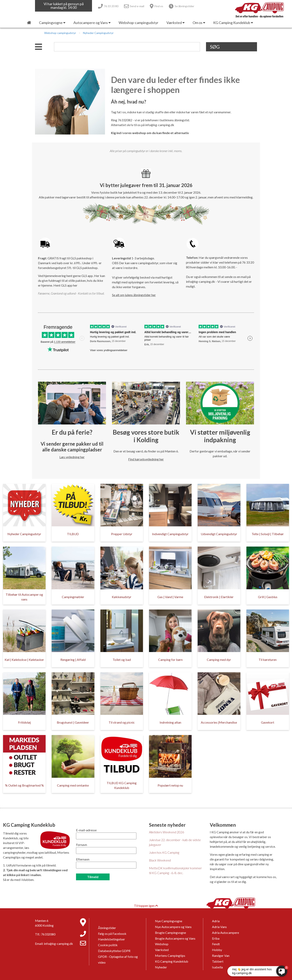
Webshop (162, 944)
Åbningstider (107, 928)
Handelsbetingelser (111, 939)
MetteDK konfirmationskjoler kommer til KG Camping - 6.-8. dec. (175, 870)
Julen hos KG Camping (164, 852)
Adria (216, 921)
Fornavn (81, 845)
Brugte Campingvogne (170, 933)
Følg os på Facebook (112, 934)
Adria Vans (219, 927)
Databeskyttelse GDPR (114, 951)
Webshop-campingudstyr (60, 33)
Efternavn (83, 859)
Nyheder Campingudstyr (98, 33)
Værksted (162, 950)
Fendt (216, 944)
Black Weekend (160, 860)
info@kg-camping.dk (160, 125)
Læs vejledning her (72, 457)
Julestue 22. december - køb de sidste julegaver (175, 842)
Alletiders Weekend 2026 (166, 832)
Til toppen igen (146, 906)
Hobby (217, 950)
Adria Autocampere (225, 933)
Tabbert (218, 961)
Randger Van (221, 956)
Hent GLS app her (65, 285)
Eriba (216, 938)
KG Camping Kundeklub (172, 961)
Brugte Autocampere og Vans (175, 938)
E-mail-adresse (86, 830)
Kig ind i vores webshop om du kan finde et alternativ (150, 133)
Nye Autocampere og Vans (173, 927)
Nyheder (161, 967)
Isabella (217, 967)
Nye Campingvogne (169, 921)
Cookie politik (108, 945)
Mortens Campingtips (170, 956)
